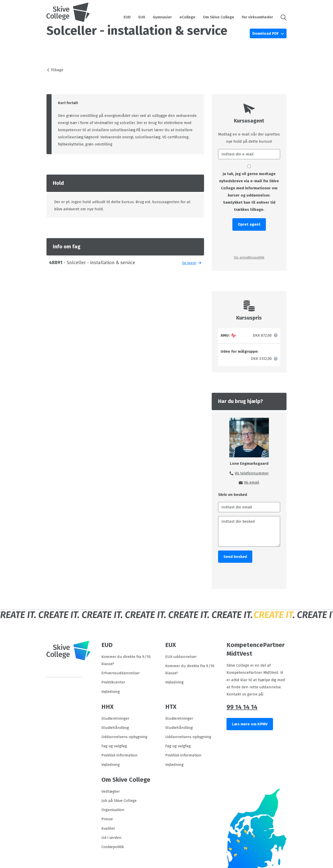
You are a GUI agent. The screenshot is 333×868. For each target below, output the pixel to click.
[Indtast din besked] (249, 531)
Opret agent (249, 224)
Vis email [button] (252, 482)
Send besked (235, 557)
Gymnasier (162, 17)
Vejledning (111, 692)
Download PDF (266, 33)
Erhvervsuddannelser (121, 673)
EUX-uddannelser (181, 657)
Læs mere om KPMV (250, 724)
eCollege (187, 17)
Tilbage (57, 70)
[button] (282, 17)
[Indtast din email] (249, 507)
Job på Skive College (119, 801)
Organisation (113, 810)
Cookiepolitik (113, 847)
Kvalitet (108, 828)
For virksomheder (257, 17)
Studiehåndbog (115, 728)
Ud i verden (111, 838)
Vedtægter (111, 791)
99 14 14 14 (242, 707)
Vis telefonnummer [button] (252, 473)
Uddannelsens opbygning (124, 737)
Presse (107, 819)
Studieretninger (115, 718)
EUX (142, 17)
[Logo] (68, 12)
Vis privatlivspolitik (249, 257)
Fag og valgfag (114, 746)
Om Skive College (219, 17)
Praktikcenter (113, 682)
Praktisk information (120, 755)
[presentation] (249, 242)
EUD (127, 17)
